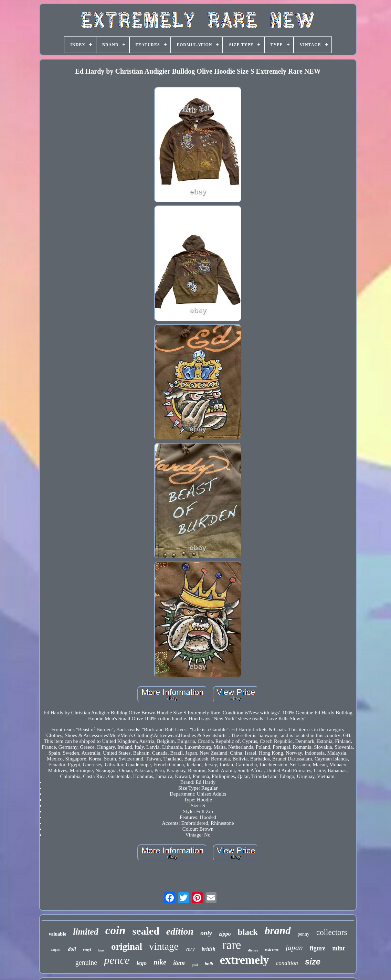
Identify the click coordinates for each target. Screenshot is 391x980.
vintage (164, 946)
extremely (245, 960)
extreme (272, 949)
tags (101, 950)
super (56, 949)
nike (160, 962)
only (206, 933)
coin (115, 930)
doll (72, 949)
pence (117, 960)
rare (232, 945)
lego (142, 963)
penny (304, 934)
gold (195, 965)
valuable (58, 934)
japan (294, 947)
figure (318, 948)
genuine (86, 962)
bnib (209, 964)
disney (253, 950)
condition (287, 963)
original (127, 947)
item (179, 963)
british (209, 949)
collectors (332, 932)
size (313, 962)
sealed (146, 931)
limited (86, 932)
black (248, 932)
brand (278, 931)
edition (180, 931)
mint (338, 948)
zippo (225, 934)
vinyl (87, 949)
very (190, 949)
